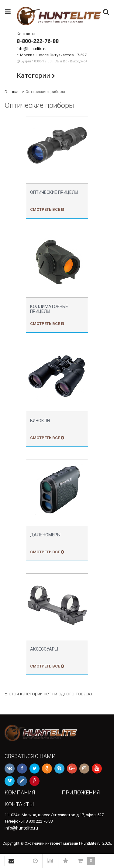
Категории (33, 76)
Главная (12, 92)
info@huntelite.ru (32, 49)
